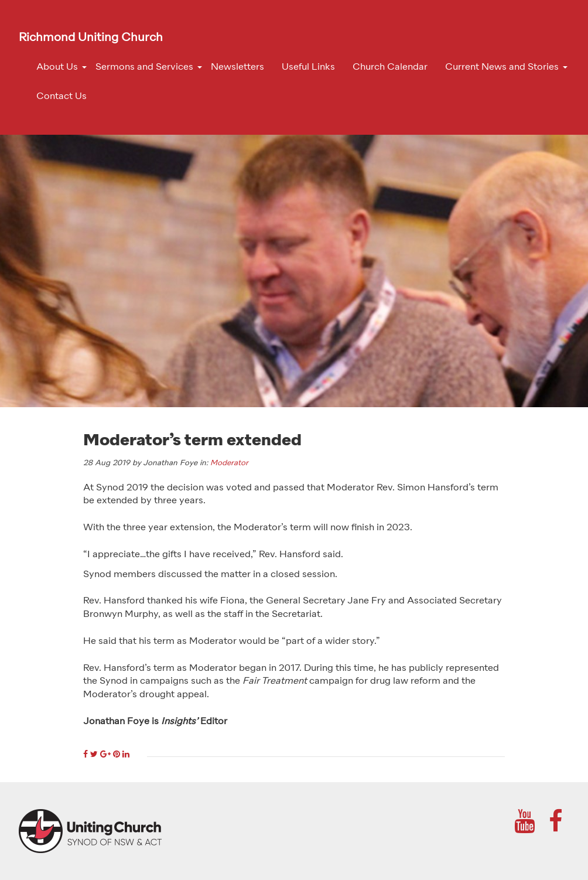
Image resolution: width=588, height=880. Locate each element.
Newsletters (237, 67)
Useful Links (308, 67)
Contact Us (61, 97)
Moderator (229, 463)
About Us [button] (57, 67)
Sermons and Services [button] (144, 67)
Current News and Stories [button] (502, 67)
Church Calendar (390, 67)
